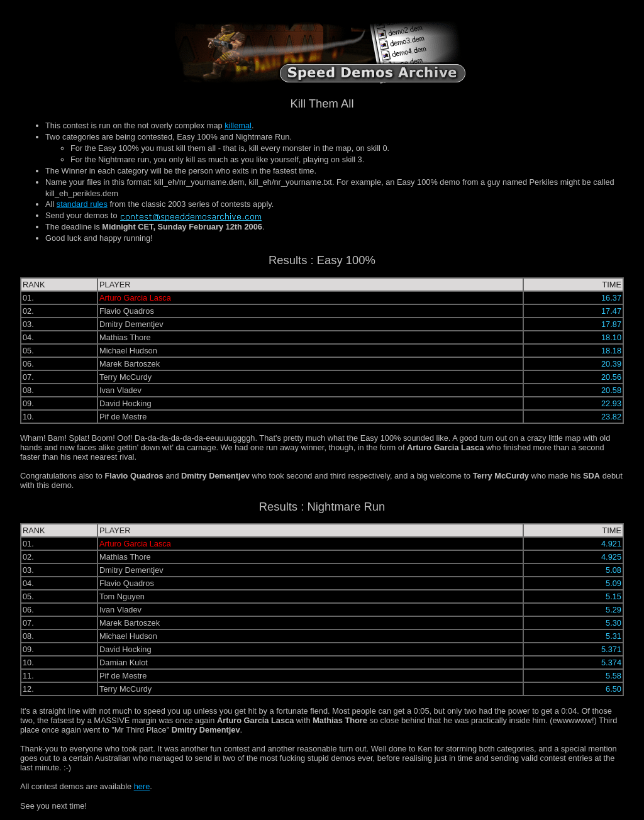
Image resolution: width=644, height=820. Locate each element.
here (142, 786)
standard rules (82, 204)
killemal (238, 125)
